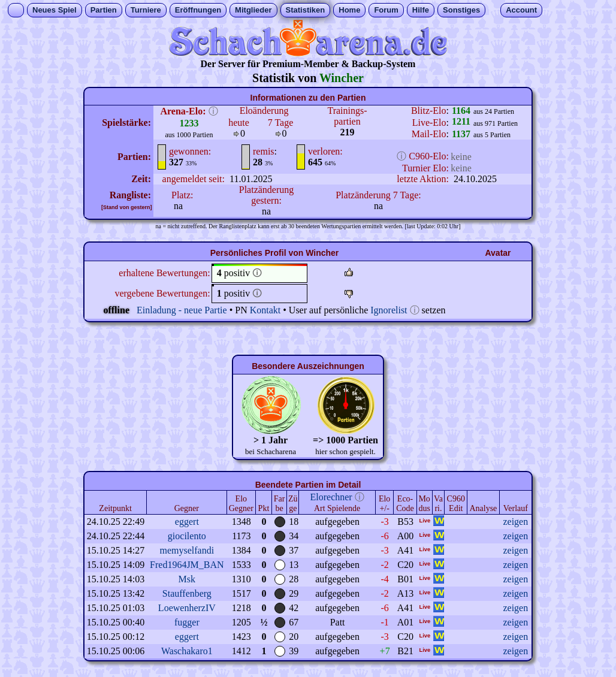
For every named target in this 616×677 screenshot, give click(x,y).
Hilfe (421, 10)
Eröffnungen (198, 10)
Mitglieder (253, 10)
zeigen (515, 522)
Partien (104, 10)
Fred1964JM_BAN (187, 565)
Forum (386, 10)
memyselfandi (187, 550)
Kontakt (265, 310)
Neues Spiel (55, 10)
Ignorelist (389, 310)
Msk (187, 579)
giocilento (187, 536)
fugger (187, 622)
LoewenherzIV (187, 608)
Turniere (146, 10)
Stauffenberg (187, 593)
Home (349, 10)
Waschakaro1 (187, 651)
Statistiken (306, 10)
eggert (187, 522)
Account (521, 10)
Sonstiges (461, 10)
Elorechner (331, 497)
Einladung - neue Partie (182, 310)
